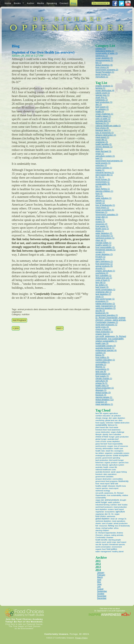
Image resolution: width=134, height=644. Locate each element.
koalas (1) (100, 170)
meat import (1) (102, 208)
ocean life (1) (101, 140)
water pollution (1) (103, 198)
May (99, 582)
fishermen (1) (101, 212)
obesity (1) (100, 201)
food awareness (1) (104, 264)
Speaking (52, 3)
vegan (117, 514)
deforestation (108, 448)
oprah (113, 472)
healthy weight (101, 486)
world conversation (103, 547)
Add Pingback (19, 320)
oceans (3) (100, 222)
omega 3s (122, 519)
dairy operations (110, 474)
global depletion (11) (105, 400)
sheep (98, 528)
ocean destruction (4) (105, 90)
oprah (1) (100, 297)
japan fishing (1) (103, 189)
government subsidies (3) (107, 215)
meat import (105, 484)
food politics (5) (102, 357)
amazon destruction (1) (106, 135)
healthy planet (118, 551)
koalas (125, 505)
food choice (101, 516)
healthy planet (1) (103, 116)
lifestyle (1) (100, 367)
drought (123, 500)
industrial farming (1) (105, 172)
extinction (110, 423)
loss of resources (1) (105, 133)
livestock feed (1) (103, 130)
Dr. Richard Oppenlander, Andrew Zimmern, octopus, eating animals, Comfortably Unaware (110, 535)
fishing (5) (100, 355)
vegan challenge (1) (104, 114)
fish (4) (99, 187)
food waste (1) (102, 226)
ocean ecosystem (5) (105, 210)
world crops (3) (102, 327)
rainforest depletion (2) (106, 308)
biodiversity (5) (102, 313)
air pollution (116, 416)
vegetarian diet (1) (104, 292)
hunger (112, 437)
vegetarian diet (102, 514)
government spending (111, 458)
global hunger (101, 439)
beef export (122, 542)
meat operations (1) (104, 404)
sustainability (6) (103, 184)
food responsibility (115, 444)
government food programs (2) (109, 161)
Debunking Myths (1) (105, 51)
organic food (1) (103, 334)
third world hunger (116, 460)
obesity (105, 434)
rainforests (111, 516)
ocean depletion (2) (104, 254)
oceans (111, 509)
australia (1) (101, 364)
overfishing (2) (102, 273)
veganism (109, 453)
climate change (102, 418)
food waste (114, 427)
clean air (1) (101, 240)
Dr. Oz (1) (100, 177)
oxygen (110, 446)
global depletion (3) (104, 65)
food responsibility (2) (105, 247)
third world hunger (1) (105, 299)
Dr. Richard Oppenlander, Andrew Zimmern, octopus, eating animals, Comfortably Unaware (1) (111, 320)
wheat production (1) (105, 388)
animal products (112, 500)
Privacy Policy (81, 638)
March (100, 577)
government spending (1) (107, 315)
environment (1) (103, 182)
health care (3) (102, 343)
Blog (74, 3)
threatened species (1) (105, 250)
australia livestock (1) (105, 348)
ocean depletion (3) (104, 58)
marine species (102, 488)
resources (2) (101, 224)
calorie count (101, 542)
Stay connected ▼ (101, 3)
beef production (102, 460)
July (99, 587)
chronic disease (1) (104, 147)
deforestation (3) (103, 374)
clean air (114, 519)
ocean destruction (103, 432)
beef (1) (99, 158)
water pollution (114, 502)
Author (31, 3)
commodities (118, 479)
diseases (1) (101, 390)
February (101, 575)
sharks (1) (100, 219)
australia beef (113, 439)
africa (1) (99, 196)
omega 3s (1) (101, 383)
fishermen (99, 463)
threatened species (117, 544)
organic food (101, 549)
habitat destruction (122, 423)
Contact (64, 3)
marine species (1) (104, 168)
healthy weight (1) (103, 245)
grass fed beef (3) (103, 151)
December (102, 598)
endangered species (104, 455)
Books (18, 3)
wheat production (121, 523)
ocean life (113, 467)
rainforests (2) (102, 56)
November (102, 596)
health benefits (102, 540)
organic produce (111, 463)
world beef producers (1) (106, 325)
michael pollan (107, 528)
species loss (123, 463)
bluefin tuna (121, 486)
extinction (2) (101, 165)
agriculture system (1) (105, 156)
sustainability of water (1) (107, 53)
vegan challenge (118, 432)
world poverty (101, 446)
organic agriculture (110, 413)
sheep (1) (100, 231)
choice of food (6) (103, 329)
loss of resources (121, 446)
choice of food (102, 437)
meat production (120, 507)
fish (97, 526)
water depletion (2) (104, 233)
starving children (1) (104, 191)
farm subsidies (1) (103, 275)
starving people (115, 540)
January (101, 573)
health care (118, 448)
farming (99, 448)
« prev (16, 328)
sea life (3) (100, 311)
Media (40, 3)
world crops (111, 542)
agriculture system (116, 465)
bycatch (105, 544)
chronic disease (102, 465)
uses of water (107, 523)
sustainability (101, 425)
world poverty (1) (103, 163)
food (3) (99, 194)
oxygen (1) (100, 252)
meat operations (119, 521)
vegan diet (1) (102, 217)
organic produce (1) (104, 86)
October (101, 594)
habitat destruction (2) (105, 304)
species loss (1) (102, 95)
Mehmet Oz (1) (102, 123)
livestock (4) (101, 395)
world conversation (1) (105, 290)
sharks (98, 523)
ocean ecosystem (121, 455)
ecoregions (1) (102, 301)
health (106, 467)
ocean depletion (113, 441)
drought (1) (100, 268)
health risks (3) (102, 386)
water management (103, 551)
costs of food (101, 441)
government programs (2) (107, 70)
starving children (102, 530)
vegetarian (100, 512)
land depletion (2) (103, 294)
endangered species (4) (106, 350)
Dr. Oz (111, 514)
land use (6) (101, 372)
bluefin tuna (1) (102, 229)
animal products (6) (104, 266)
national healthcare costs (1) (108, 126)
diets (120, 420)
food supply (100, 423)
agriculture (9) (102, 381)
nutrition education (103, 416)
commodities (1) (103, 362)
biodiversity (123, 481)
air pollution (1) (102, 109)
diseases (112, 486)
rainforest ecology (103, 491)
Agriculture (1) (102, 77)
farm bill (99, 413)
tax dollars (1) (102, 285)
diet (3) (99, 105)
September (102, 591)
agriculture (120, 512)
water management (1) (106, 306)
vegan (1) (100, 154)
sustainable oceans (121, 453)
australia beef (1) (103, 121)
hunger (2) (100, 203)
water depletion (119, 418)
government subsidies (104, 477)
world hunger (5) (103, 179)
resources (103, 526)
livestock (99, 474)
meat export (114, 488)
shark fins (110, 451)
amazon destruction (104, 479)
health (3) (100, 112)
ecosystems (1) (102, 369)
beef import (119, 509)
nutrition (114, 505)
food (97, 484)
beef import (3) (102, 287)
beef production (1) (104, 102)
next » (60, 328)
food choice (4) (102, 67)
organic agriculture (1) (105, 271)
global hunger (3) (103, 393)
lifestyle (99, 434)
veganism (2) (101, 402)
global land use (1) (104, 278)
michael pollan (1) (103, 243)
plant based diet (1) (104, 175)
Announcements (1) (104, 60)
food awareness (114, 430)
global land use (111, 420)
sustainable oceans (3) (106, 346)
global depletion (103, 519)
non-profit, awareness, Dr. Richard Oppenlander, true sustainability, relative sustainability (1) (111, 339)
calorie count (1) (103, 93)
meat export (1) (102, 137)
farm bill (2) (100, 283)
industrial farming (103, 505)
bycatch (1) (100, 257)
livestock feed (101, 430)
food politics (112, 549)
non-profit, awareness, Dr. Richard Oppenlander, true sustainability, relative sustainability (112, 495)
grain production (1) (104, 236)
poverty (98, 458)
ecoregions (119, 451)
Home (8, 3)
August (100, 589)
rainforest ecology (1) (105, 238)
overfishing (100, 420)
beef (120, 505)
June (99, 584)
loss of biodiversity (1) (105, 205)
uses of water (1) (103, 119)
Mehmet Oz (113, 425)
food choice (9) (102, 128)
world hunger (101, 502)
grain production (122, 437)
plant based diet (102, 427)
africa (116, 528)
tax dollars (100, 453)
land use (114, 484)
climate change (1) (104, 379)
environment (117, 547)
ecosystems (110, 512)
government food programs (107, 481)
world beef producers (104, 507)
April (99, 580)
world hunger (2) (103, 74)
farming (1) (100, 88)
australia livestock (103, 472)
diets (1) (99, 149)
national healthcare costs (106, 470)
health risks (100, 451)
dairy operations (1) (104, 261)
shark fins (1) (101, 98)
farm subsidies (115, 434)
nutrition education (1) (105, 360)
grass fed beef (101, 444)
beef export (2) (102, 107)
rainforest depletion (103, 521)
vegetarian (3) (102, 142)
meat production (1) (104, 332)
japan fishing (122, 472)
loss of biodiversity (122, 526)
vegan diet (100, 500)
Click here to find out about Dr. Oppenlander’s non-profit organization (110, 610)
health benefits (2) (104, 144)
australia (99, 467)
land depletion (101, 509)
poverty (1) (100, 259)
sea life (98, 544)
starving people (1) (104, 397)
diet (110, 418)
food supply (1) (102, 376)
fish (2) (99, 63)
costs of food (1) (103, 280)
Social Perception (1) (105, 72)
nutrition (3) (101, 49)
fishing (111, 526)
